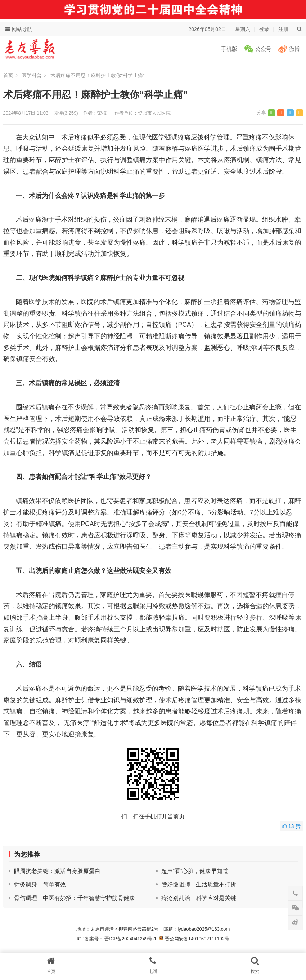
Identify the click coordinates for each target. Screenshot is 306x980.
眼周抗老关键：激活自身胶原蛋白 (57, 871)
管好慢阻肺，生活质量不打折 (199, 884)
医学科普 (32, 75)
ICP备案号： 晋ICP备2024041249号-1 (118, 939)
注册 (283, 29)
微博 (294, 49)
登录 (264, 29)
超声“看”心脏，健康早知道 (195, 871)
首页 (8, 75)
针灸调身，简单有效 (40, 884)
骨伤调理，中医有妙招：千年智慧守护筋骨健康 (75, 898)
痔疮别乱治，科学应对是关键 (199, 898)
